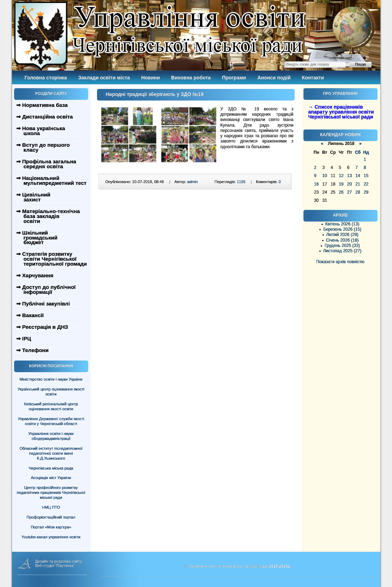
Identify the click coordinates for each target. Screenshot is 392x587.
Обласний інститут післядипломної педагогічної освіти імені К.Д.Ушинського (51, 453)
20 (349, 184)
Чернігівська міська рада (51, 468)
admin (193, 182)
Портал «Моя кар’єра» (51, 527)
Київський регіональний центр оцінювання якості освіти (51, 406)
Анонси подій (274, 78)
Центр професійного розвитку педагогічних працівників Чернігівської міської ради (51, 492)
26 (341, 192)
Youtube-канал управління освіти (51, 537)
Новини (150, 78)
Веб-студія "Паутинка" (55, 565)
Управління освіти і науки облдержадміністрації (51, 436)
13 (349, 176)
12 (341, 176)
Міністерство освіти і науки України (51, 379)
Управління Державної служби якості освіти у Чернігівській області (51, 421)
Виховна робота (191, 78)
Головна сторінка (46, 78)
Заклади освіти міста (104, 78)
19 (341, 184)
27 (349, 192)
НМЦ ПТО (51, 507)
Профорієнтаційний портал (51, 517)
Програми (234, 78)
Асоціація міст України (51, 478)
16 (316, 184)
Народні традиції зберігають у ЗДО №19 (155, 94)
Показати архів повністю (340, 262)
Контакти (313, 78)
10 (324, 176)
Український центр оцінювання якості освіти (51, 392)
